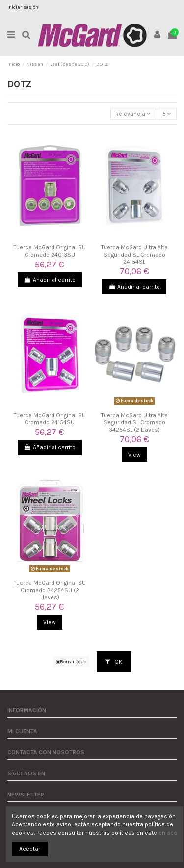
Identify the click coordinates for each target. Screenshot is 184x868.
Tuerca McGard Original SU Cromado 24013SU (50, 251)
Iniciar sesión (23, 7)
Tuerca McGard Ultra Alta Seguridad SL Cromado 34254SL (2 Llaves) (134, 422)
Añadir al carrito (50, 280)
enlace (168, 833)
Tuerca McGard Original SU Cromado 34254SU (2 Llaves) (50, 590)
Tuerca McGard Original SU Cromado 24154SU (50, 419)
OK (114, 662)
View (134, 455)
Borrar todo (71, 662)
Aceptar (30, 849)
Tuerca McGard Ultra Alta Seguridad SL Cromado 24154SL (134, 254)
